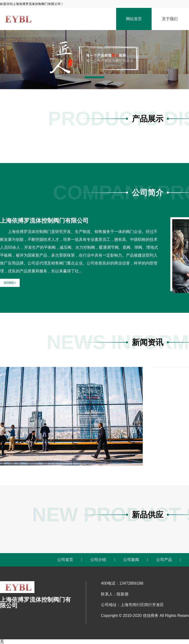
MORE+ (10, 283)
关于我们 (170, 19)
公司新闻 (131, 560)
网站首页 (134, 19)
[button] (94, 77)
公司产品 (164, 560)
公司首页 (65, 560)
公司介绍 (98, 560)
